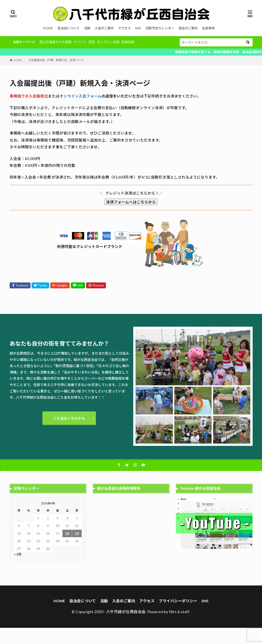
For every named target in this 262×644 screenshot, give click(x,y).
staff (185, 612)
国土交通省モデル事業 (55, 42)
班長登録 (128, 42)
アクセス (124, 28)
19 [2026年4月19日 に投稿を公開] (77, 533)
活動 (87, 28)
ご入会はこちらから (69, 418)
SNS (138, 28)
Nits (173, 612)
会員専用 (208, 28)
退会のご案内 (188, 28)
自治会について (69, 28)
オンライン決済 (108, 42)
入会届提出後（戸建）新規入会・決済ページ (56, 60)
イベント (80, 42)
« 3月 (18, 554)
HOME (48, 28)
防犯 (92, 42)
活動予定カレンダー (160, 28)
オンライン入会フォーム (80, 96)
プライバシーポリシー (178, 601)
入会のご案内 (104, 28)
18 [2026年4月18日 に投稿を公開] (67, 533)
